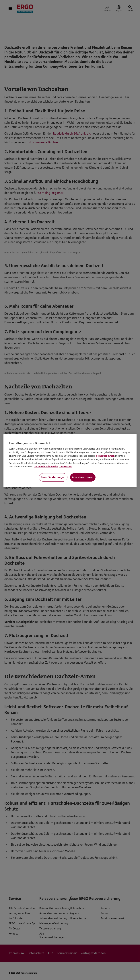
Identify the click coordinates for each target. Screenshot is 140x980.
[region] (70, 461)
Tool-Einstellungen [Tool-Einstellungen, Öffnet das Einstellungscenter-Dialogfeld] (53, 477)
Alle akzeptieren (83, 477)
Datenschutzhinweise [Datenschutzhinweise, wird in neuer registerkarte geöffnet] (46, 467)
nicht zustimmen (105, 456)
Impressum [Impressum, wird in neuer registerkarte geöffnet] (66, 467)
